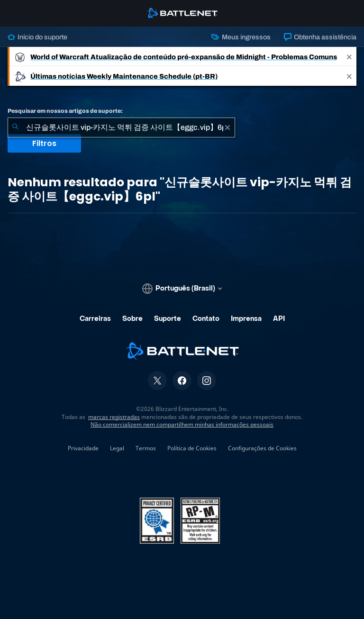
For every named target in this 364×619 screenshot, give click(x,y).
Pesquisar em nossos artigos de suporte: (65, 111)
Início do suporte (37, 37)
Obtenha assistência (320, 37)
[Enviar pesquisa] (15, 127)
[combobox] (121, 127)
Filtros (44, 143)
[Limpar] (227, 127)
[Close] (349, 57)
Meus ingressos (241, 37)
